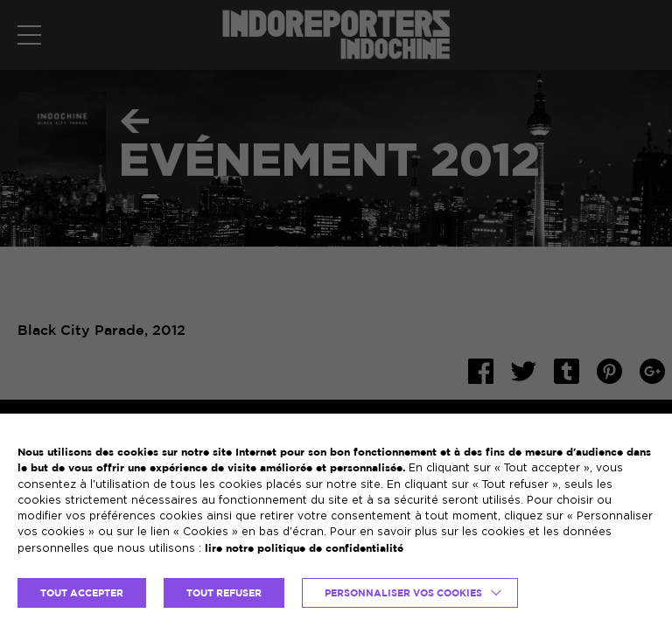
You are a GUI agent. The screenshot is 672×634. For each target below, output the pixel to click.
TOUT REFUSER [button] (224, 593)
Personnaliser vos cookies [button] (403, 593)
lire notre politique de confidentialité (304, 548)
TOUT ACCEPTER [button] (82, 593)
